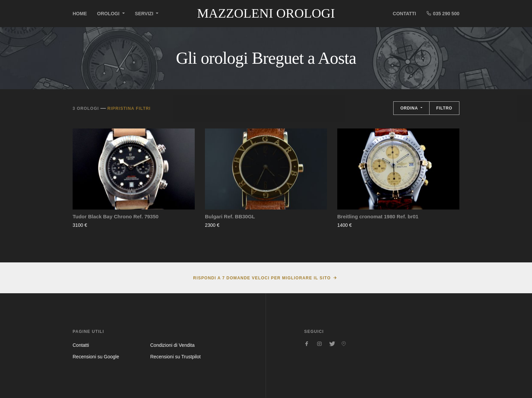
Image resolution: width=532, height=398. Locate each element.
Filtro (444, 108)
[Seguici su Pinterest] (344, 344)
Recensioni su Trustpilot (176, 357)
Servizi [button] (145, 14)
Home (80, 14)
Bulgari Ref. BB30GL (230, 216)
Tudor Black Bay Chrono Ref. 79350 (116, 216)
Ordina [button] (410, 108)
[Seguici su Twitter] (331, 344)
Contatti (405, 14)
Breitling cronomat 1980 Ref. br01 (378, 216)
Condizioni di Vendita (173, 345)
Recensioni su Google (96, 357)
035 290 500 (443, 13)
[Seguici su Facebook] (307, 344)
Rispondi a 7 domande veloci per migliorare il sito (262, 278)
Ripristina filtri (129, 108)
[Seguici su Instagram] (319, 344)
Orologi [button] (109, 14)
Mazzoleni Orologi (266, 13)
